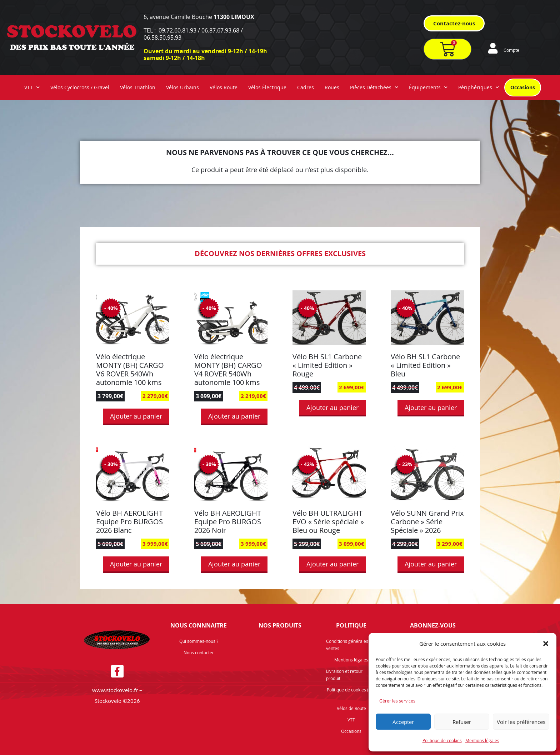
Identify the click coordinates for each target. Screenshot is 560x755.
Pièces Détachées (374, 87)
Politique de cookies (442, 740)
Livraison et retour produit (344, 675)
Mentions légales (482, 740)
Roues (332, 87)
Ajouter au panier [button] (136, 416)
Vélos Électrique (267, 87)
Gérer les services (397, 701)
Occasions (523, 87)
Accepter (403, 722)
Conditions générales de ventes (350, 645)
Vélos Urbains (182, 87)
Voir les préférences (521, 722)
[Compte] (493, 48)
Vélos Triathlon (138, 87)
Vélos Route (224, 87)
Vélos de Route (351, 708)
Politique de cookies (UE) (351, 690)
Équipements (428, 87)
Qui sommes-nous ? (199, 641)
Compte (511, 50)
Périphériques (479, 87)
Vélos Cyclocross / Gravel (80, 87)
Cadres (306, 87)
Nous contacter (199, 652)
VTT (32, 87)
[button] (546, 644)
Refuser (462, 722)
